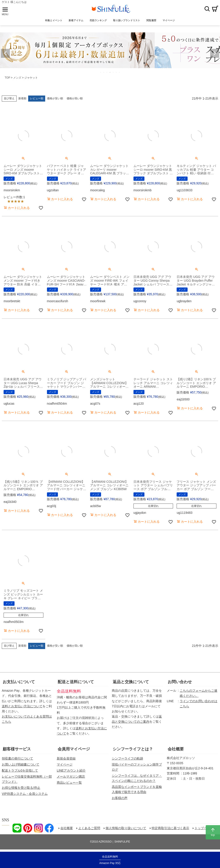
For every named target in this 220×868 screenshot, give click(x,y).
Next (215, 53)
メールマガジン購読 (71, 776)
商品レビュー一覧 (69, 783)
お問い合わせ (180, 682)
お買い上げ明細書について (21, 764)
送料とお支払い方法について (22, 706)
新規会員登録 (66, 758)
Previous (5, 53)
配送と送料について (76, 682)
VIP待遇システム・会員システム (25, 794)
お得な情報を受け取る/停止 (21, 788)
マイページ (65, 764)
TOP (7, 78)
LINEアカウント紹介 (71, 770)
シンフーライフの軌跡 (127, 758)
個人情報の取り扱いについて (126, 828)
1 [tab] (101, 72)
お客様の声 (120, 798)
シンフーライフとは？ (133, 749)
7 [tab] (120, 72)
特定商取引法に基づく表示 (170, 828)
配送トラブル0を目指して (20, 770)
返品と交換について (131, 682)
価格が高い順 (75, 98)
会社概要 (176, 749)
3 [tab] (107, 72)
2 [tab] (104, 72)
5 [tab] (113, 72)
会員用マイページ (74, 749)
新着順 (22, 98)
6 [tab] (116, 72)
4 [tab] (110, 72)
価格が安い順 (55, 98)
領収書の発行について (17, 758)
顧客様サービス (17, 749)
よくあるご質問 (89, 828)
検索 (207, 9)
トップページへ (205, 828)
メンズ (17, 78)
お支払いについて (19, 682)
